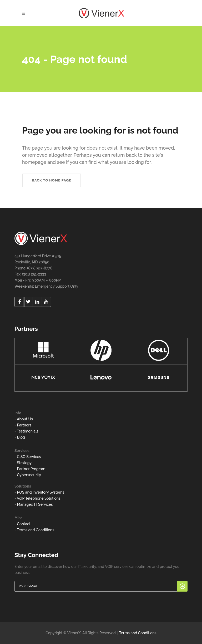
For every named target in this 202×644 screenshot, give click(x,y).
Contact (24, 524)
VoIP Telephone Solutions (39, 498)
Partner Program (31, 469)
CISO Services (29, 457)
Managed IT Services (35, 504)
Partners (24, 425)
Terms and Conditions (36, 530)
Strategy (24, 463)
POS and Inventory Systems (41, 492)
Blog (21, 437)
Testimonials (28, 431)
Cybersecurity (29, 475)
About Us (25, 419)
